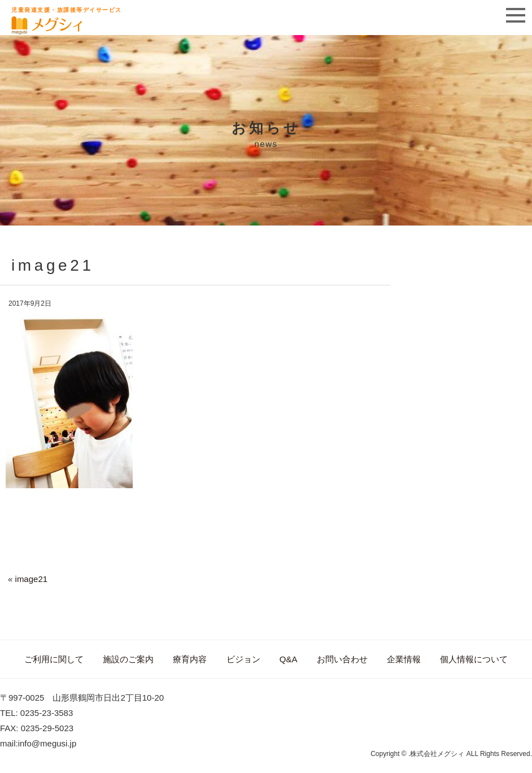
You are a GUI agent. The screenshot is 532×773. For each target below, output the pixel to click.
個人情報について (474, 659)
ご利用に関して (54, 659)
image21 (32, 579)
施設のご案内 (128, 659)
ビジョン (243, 659)
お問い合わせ (342, 659)
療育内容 (190, 659)
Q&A (289, 659)
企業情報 (404, 659)
